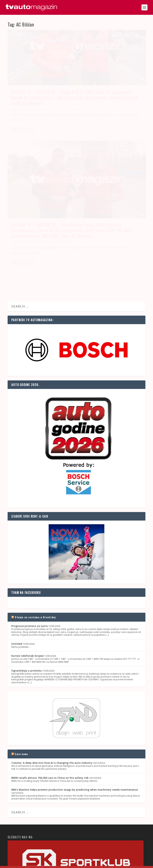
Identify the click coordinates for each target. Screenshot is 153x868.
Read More (23, 137)
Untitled (17, 495)
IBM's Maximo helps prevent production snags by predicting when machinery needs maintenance (75, 641)
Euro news (21, 605)
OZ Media (51, 864)
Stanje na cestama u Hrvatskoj (35, 468)
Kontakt (101, 864)
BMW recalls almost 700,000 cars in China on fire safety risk (50, 629)
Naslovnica (88, 864)
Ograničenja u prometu (27, 522)
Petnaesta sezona (126, 108)
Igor (17, 108)
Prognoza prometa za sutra (30, 477)
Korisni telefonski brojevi (27, 507)
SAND (26, 864)
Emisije (40, 108)
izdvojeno (50, 108)
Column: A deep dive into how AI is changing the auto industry (52, 614)
